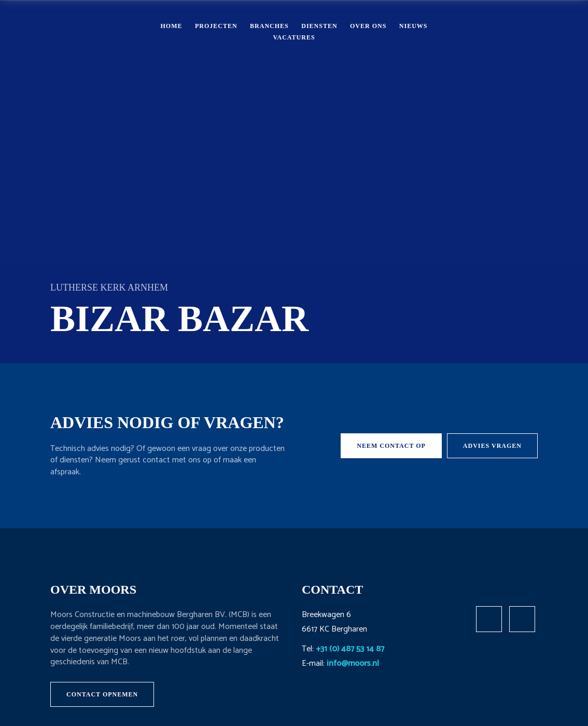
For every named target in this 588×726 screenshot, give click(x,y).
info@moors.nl (353, 663)
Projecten (216, 26)
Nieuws (414, 26)
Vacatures (294, 37)
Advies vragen (492, 446)
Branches (269, 26)
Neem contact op (391, 446)
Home (171, 26)
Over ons (368, 26)
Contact (521, 31)
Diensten (319, 26)
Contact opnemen (102, 694)
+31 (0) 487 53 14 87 (350, 649)
